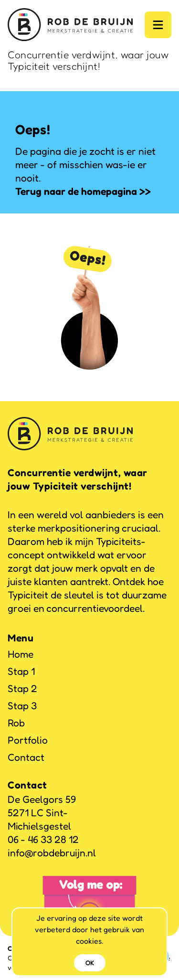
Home (21, 654)
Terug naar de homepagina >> (83, 191)
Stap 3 (22, 706)
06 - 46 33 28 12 (43, 839)
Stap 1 (21, 671)
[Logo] (70, 25)
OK (90, 963)
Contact (26, 757)
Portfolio (28, 740)
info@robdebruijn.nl (52, 853)
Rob (16, 723)
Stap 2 (22, 688)
